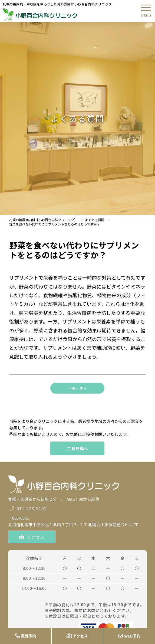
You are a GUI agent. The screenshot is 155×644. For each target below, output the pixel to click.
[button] (146, 11)
